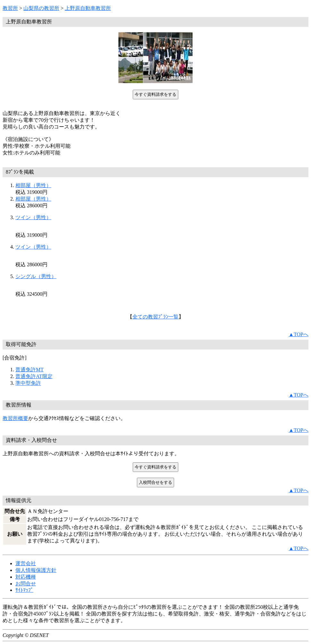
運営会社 (26, 563)
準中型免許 (28, 383)
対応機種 (26, 577)
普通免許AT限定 (34, 376)
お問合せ (26, 584)
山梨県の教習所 (41, 8)
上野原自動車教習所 (88, 8)
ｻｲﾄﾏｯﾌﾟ (24, 590)
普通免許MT (29, 370)
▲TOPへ (298, 334)
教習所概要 (15, 418)
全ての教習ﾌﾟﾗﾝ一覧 (155, 317)
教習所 (10, 8)
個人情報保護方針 (36, 570)
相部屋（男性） (33, 185)
